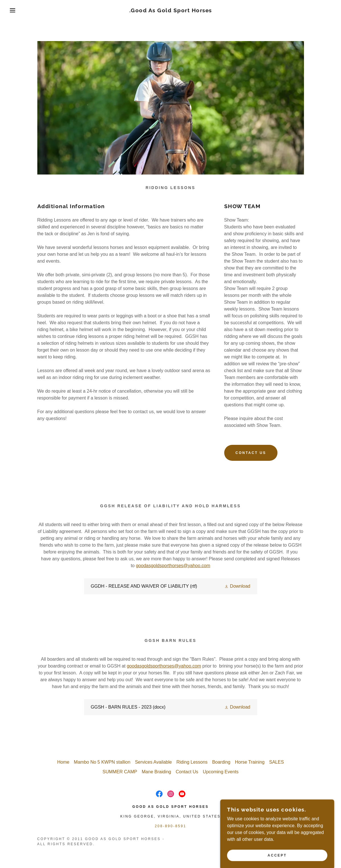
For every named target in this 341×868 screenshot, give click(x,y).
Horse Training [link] (250, 762)
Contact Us (251, 453)
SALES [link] (277, 762)
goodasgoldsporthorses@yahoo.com (173, 566)
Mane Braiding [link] (157, 772)
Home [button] (63, 762)
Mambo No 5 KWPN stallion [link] (102, 762)
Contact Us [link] (187, 772)
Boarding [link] (221, 762)
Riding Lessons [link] (192, 762)
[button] (17, 10)
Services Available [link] (154, 762)
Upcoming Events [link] (221, 772)
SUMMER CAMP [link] (120, 772)
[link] (171, 11)
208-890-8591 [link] (170, 826)
